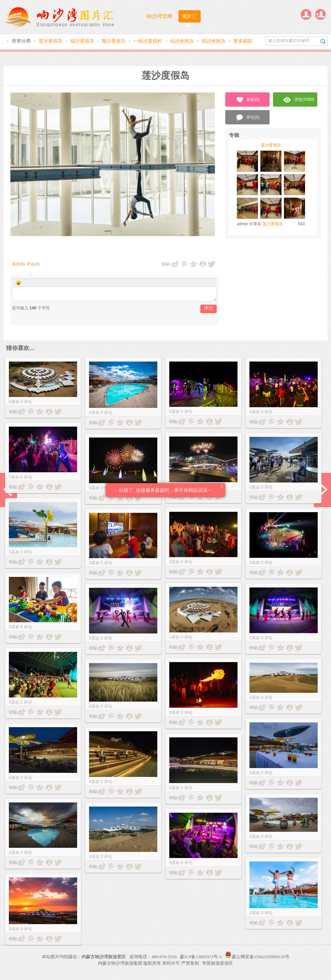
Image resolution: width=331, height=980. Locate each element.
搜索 (323, 41)
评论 (30, 264)
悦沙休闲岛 (214, 41)
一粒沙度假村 (148, 41)
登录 (306, 14)
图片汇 (190, 16)
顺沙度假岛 (114, 41)
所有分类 (22, 41)
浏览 (299, 100)
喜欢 (16, 264)
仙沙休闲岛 (183, 41)
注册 (320, 14)
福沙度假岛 (83, 41)
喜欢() (248, 100)
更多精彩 (243, 41)
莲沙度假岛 (51, 41)
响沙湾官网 (160, 16)
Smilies (18, 283)
